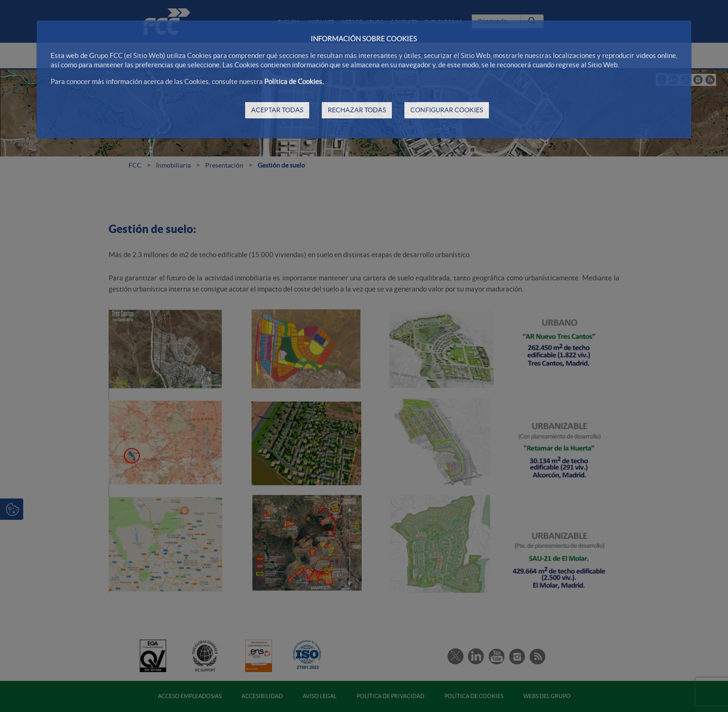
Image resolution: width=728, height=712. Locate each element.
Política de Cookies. (294, 81)
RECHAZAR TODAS (357, 110)
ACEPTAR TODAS (277, 110)
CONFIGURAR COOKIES (447, 110)
